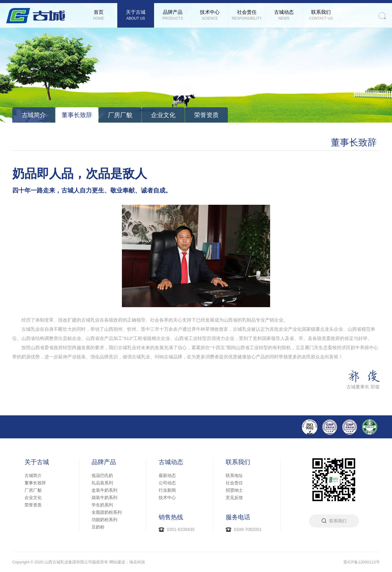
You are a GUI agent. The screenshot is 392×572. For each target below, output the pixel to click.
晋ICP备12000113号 (362, 562)
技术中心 (167, 498)
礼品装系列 (102, 483)
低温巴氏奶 (102, 475)
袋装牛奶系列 (104, 498)
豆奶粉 (98, 527)
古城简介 (34, 115)
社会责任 (234, 483)
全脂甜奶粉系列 (107, 512)
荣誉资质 (206, 115)
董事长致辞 (77, 115)
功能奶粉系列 (104, 520)
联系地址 (234, 475)
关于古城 (37, 462)
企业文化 (163, 115)
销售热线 (171, 517)
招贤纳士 (234, 490)
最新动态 (167, 475)
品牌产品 (104, 462)
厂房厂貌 (120, 115)
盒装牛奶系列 (104, 490)
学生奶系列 (102, 505)
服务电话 (238, 517)
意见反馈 (234, 498)
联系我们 (238, 462)
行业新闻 (167, 490)
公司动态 (167, 483)
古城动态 (171, 462)
